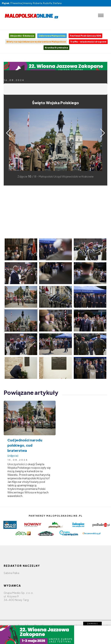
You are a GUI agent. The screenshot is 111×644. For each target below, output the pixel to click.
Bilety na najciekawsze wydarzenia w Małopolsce (36, 42)
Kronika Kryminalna (56, 48)
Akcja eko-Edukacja (22, 36)
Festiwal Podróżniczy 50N (85, 36)
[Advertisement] (55, 212)
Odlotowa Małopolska (52, 36)
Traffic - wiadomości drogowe (88, 42)
